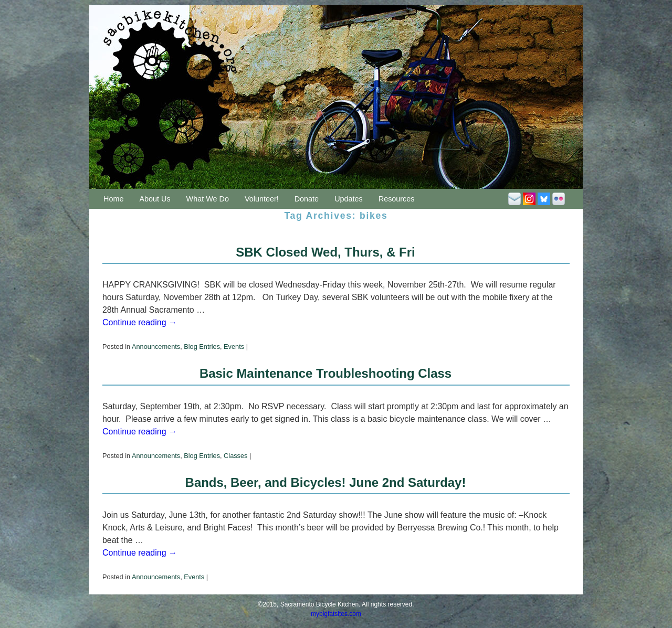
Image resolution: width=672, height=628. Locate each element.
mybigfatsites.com (336, 614)
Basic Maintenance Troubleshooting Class (325, 373)
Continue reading (140, 322)
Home (113, 199)
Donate (307, 199)
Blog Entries (202, 347)
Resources (397, 199)
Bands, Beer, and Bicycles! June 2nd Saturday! (326, 482)
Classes (235, 456)
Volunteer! (262, 199)
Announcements (156, 347)
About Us (155, 199)
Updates (349, 199)
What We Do (208, 199)
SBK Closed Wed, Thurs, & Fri (325, 252)
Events (234, 347)
